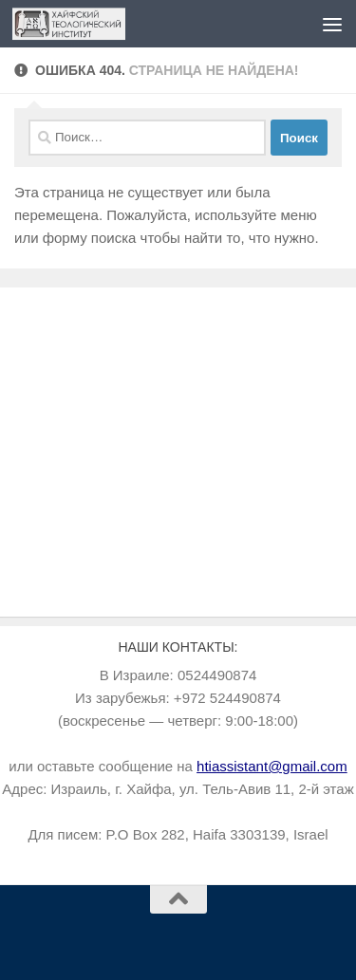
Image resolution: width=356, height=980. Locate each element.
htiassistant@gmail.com (272, 766)
